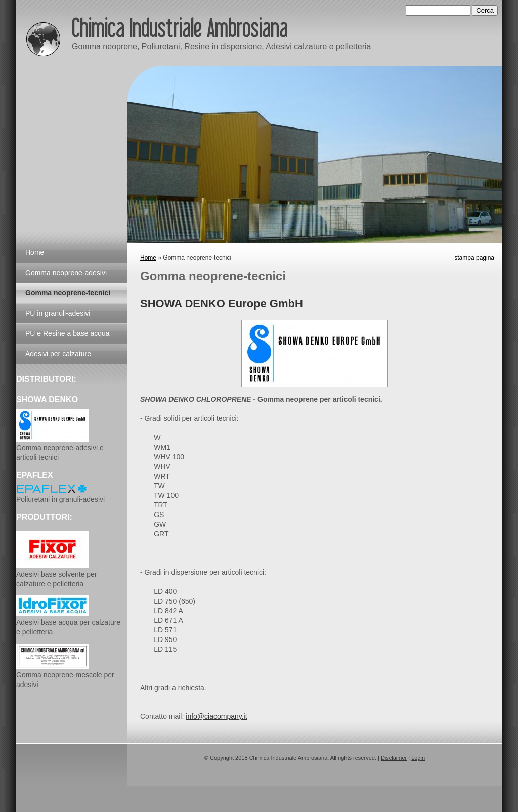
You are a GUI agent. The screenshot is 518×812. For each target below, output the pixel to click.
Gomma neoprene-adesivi (66, 273)
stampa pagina (474, 258)
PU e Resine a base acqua (68, 333)
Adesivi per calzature (58, 354)
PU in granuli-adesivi (58, 313)
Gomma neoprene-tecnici (68, 293)
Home (148, 258)
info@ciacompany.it (216, 716)
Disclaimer (394, 758)
